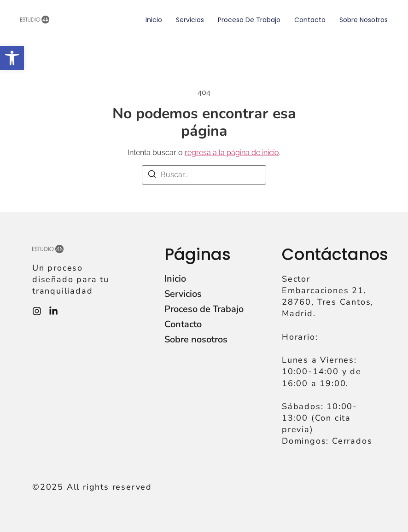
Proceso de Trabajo (249, 20)
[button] (12, 58)
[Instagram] (37, 311)
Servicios (190, 20)
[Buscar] (152, 176)
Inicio (154, 20)
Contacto (310, 20)
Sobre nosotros (364, 20)
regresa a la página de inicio (232, 153)
